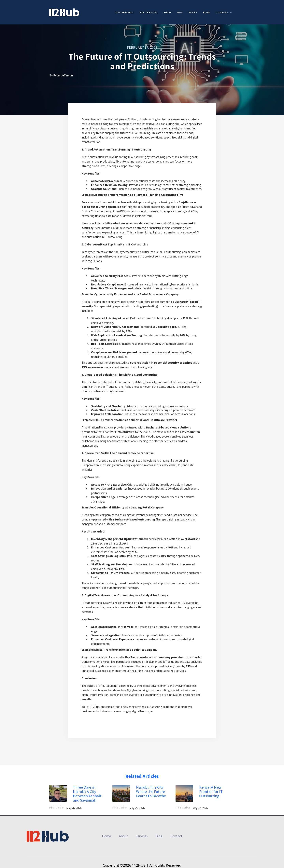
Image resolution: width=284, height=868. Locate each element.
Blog (206, 13)
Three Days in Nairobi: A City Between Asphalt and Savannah (87, 794)
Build (167, 13)
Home (106, 836)
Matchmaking (125, 13)
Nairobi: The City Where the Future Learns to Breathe (151, 792)
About (123, 836)
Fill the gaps (149, 13)
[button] (224, 13)
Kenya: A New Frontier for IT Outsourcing (211, 792)
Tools (193, 13)
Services (142, 836)
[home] (64, 12)
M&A (180, 13)
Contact (176, 836)
